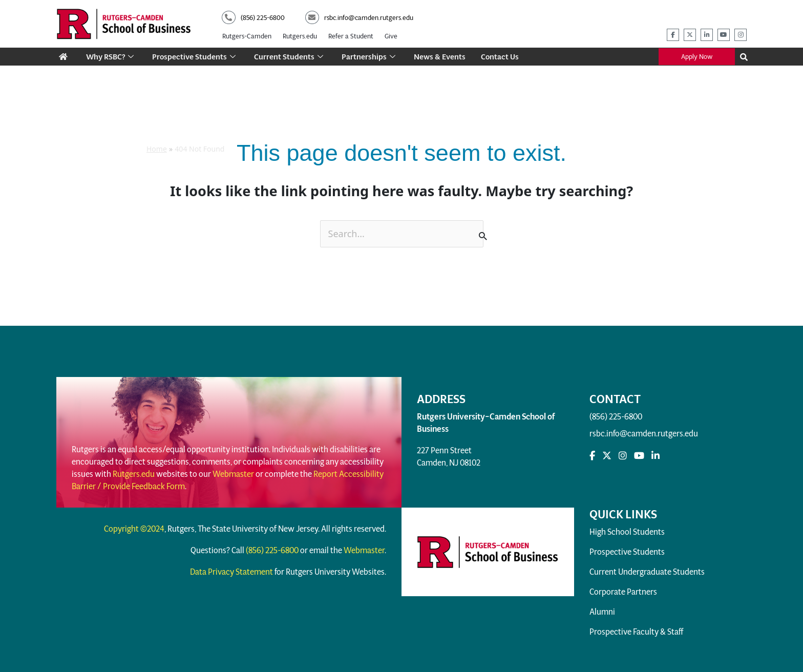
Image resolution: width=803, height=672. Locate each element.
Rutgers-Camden (247, 33)
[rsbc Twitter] (607, 451)
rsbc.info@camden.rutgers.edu (644, 429)
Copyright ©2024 (134, 525)
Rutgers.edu (300, 33)
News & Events (441, 52)
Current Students (290, 52)
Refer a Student (351, 33)
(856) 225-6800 (616, 412)
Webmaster (233, 469)
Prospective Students (195, 52)
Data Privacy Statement (231, 568)
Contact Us (501, 52)
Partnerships (369, 52)
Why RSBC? (110, 52)
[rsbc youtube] (724, 31)
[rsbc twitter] (690, 31)
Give (391, 33)
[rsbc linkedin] (707, 31)
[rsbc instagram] (741, 31)
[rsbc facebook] (673, 31)
